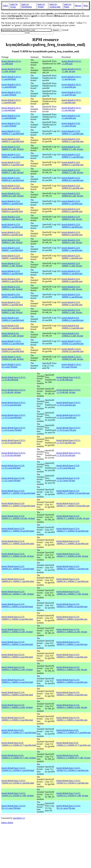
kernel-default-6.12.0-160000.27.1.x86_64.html (12, 171)
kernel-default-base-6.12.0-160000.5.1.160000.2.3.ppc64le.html (17, 719)
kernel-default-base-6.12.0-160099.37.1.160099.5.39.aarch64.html (18, 492)
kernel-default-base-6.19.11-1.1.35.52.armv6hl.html (14, 416)
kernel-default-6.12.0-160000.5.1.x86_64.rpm (72, 311)
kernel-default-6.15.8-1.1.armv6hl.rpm (71, 117)
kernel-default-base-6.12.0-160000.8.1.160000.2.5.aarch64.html (17, 643)
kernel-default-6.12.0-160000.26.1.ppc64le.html (13, 187)
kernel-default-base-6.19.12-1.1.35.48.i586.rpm (69, 379)
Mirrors (78, 6)
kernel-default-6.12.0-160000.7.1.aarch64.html (12, 249)
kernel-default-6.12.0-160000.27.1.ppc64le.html (13, 163)
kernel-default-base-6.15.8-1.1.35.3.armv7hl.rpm (68, 479)
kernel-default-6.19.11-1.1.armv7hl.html (11, 94)
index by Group (14, 6)
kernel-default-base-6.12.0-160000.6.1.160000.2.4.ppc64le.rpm (72, 694)
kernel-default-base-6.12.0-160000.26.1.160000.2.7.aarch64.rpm (72, 568)
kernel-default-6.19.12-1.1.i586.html (11, 62)
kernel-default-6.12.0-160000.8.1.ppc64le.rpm (72, 233)
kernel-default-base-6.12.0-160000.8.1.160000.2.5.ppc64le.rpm (72, 656)
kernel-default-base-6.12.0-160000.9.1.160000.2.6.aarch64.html (17, 605)
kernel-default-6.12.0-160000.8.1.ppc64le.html (12, 233)
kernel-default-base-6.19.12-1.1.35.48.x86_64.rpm (69, 391)
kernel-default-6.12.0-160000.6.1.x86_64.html (12, 288)
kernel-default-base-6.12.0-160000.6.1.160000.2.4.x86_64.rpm (72, 706)
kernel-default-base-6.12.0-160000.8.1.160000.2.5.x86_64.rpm (72, 668)
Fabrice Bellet (7, 823)
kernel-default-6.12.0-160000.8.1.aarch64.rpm (72, 226)
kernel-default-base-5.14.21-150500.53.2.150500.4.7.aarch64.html (18, 769)
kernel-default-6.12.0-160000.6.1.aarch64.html (12, 272)
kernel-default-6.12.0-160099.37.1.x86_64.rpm (72, 148)
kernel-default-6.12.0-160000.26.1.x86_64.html (12, 195)
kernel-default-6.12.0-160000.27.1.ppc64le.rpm (72, 163)
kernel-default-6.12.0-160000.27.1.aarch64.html (13, 156)
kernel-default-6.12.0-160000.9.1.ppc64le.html (12, 210)
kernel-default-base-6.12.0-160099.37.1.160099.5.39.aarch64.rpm (73, 492)
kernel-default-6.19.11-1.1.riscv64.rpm (71, 109)
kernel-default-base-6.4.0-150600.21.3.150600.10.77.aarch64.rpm (74, 731)
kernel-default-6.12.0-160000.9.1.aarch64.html (12, 202)
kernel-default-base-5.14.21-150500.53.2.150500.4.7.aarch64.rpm (72, 769)
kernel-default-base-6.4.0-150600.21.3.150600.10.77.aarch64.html (19, 731)
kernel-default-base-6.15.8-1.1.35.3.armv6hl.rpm (68, 467)
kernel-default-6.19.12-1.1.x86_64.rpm (71, 70)
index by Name (68, 6)
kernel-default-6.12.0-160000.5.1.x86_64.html (12, 311)
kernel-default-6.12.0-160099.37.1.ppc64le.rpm (72, 140)
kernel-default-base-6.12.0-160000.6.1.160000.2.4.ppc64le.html (17, 694)
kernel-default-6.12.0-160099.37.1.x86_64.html (12, 148)
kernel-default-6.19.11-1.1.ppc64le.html (11, 101)
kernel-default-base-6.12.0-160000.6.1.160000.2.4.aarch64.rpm (72, 681)
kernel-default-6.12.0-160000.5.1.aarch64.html (12, 296)
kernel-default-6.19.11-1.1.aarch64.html (11, 78)
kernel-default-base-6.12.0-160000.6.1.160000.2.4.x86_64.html (17, 706)
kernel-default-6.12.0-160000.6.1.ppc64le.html (12, 280)
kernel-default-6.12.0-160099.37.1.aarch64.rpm (72, 132)
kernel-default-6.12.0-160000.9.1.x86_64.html (12, 218)
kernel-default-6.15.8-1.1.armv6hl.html (11, 117)
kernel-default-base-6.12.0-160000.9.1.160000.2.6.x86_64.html (17, 631)
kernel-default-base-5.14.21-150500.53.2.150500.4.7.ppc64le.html (18, 782)
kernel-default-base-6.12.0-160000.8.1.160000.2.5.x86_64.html (17, 668)
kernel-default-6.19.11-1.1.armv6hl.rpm (71, 86)
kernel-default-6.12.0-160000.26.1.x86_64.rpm (72, 195)
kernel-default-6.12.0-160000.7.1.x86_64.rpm (72, 265)
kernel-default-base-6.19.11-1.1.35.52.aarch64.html (14, 404)
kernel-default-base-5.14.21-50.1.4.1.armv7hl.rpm (69, 807)
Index (6, 6)
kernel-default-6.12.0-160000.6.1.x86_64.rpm (72, 288)
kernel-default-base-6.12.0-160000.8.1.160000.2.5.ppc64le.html (17, 656)
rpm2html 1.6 (19, 818)
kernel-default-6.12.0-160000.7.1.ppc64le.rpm (72, 257)
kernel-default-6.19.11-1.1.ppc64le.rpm (71, 101)
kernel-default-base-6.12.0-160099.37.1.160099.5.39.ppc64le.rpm (73, 505)
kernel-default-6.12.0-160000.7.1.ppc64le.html (12, 257)
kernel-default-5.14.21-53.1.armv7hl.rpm (71, 366)
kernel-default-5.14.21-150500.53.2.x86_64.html (12, 358)
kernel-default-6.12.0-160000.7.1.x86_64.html (12, 265)
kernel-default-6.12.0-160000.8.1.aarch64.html (12, 226)
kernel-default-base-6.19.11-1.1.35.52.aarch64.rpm (69, 404)
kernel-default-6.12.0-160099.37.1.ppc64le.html (13, 140)
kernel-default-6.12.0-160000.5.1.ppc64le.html (12, 303)
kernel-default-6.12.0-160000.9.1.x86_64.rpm (72, 218)
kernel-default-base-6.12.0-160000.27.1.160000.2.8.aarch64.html (18, 530)
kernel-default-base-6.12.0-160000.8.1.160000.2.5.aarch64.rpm (72, 643)
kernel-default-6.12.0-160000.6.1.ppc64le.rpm (72, 280)
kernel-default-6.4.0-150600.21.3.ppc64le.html (13, 327)
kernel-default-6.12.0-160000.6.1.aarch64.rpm (72, 272)
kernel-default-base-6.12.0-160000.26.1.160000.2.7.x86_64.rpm (72, 593)
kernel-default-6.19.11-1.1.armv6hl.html (11, 86)
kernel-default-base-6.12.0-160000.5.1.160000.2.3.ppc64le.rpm (72, 719)
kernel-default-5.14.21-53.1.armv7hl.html (11, 366)
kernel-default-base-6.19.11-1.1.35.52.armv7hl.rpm (69, 429)
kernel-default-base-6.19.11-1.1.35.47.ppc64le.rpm (69, 442)
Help (86, 6)
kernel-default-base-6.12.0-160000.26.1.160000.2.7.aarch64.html (18, 568)
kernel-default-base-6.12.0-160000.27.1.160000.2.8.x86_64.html (18, 555)
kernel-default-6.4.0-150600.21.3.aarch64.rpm (72, 319)
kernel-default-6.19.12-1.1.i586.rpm (71, 62)
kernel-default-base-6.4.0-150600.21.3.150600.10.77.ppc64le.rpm (74, 744)
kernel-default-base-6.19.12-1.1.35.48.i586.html (14, 379)
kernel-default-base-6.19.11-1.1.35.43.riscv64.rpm (69, 454)
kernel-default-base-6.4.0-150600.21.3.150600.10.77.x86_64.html (19, 757)
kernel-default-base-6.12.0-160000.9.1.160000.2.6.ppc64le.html (17, 618)
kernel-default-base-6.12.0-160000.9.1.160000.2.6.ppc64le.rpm (72, 618)
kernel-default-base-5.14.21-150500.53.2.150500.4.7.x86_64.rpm (72, 794)
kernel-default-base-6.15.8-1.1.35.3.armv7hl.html (13, 479)
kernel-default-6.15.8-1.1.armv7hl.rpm (71, 125)
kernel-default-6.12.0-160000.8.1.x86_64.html (12, 241)
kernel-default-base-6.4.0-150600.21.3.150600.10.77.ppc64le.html (19, 744)
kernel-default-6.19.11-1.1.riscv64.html (11, 109)
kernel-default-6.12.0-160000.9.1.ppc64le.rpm (72, 210)
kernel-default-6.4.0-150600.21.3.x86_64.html (12, 335)
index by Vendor (41, 6)
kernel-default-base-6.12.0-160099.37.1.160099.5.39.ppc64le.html (18, 505)
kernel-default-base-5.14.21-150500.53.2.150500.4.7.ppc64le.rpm (72, 782)
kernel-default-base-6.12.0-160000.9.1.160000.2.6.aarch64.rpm (72, 605)
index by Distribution (27, 6)
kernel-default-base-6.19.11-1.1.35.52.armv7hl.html (14, 429)
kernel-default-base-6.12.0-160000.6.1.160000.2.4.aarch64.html (17, 681)
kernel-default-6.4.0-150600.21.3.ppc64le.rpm (72, 327)
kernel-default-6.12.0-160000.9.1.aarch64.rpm (72, 202)
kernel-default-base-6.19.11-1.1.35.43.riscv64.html (14, 454)
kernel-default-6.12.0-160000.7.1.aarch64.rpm (72, 249)
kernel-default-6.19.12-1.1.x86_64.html (11, 70)
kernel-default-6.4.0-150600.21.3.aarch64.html (13, 319)
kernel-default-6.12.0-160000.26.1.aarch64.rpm (72, 179)
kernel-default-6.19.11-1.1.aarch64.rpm (71, 78)
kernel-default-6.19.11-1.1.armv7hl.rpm (71, 94)
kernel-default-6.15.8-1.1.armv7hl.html (11, 125)
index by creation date (55, 6)
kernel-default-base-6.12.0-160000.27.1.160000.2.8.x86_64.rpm (72, 555)
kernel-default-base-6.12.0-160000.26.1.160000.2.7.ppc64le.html (18, 580)
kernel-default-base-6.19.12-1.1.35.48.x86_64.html (14, 391)
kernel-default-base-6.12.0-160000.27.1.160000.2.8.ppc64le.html (18, 542)
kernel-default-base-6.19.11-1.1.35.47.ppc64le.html (14, 442)
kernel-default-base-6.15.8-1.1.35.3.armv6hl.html (13, 467)
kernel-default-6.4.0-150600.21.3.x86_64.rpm (72, 335)
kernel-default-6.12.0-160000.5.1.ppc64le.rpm (72, 303)
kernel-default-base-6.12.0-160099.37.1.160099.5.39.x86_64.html (18, 517)
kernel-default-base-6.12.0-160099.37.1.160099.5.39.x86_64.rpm (73, 517)
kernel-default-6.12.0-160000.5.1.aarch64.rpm (72, 296)
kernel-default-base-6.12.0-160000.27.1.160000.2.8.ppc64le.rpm (72, 542)
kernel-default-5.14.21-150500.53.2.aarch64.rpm (72, 342)
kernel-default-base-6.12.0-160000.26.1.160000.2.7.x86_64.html (18, 593)
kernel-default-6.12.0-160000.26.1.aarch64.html (13, 179)
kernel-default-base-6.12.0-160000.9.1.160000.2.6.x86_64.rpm (72, 631)
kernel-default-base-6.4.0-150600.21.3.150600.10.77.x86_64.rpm (73, 757)
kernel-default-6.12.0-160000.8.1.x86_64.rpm (72, 241)
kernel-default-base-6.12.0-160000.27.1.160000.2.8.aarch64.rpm (72, 530)
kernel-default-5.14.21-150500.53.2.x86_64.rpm (72, 358)
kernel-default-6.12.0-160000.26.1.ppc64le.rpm (72, 187)
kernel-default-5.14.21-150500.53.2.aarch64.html (13, 342)
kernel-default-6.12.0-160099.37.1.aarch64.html (13, 132)
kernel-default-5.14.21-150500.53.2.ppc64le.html (13, 350)
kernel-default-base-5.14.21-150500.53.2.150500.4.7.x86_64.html (18, 794)
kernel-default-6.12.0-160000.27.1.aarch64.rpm (72, 156)
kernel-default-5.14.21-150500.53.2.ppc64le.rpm (72, 350)
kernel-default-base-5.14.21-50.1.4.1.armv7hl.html (14, 807)
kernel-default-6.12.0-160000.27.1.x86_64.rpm (72, 171)
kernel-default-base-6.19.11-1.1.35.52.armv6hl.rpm (69, 416)
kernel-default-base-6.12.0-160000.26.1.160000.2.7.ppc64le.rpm (72, 580)
